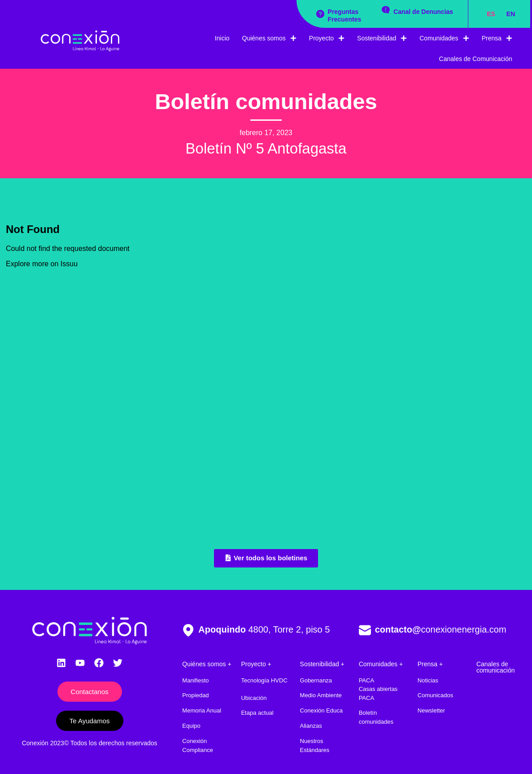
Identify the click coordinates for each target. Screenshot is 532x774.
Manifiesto (195, 680)
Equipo (191, 726)
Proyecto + (256, 664)
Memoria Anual (202, 710)
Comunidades (444, 38)
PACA (366, 680)
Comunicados (436, 695)
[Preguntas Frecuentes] (320, 14)
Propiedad (195, 695)
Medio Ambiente (321, 695)
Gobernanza (316, 680)
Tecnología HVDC (264, 680)
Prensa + (430, 664)
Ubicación (254, 698)
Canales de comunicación (496, 667)
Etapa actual (257, 713)
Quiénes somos (269, 38)
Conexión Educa (321, 710)
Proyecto (327, 38)
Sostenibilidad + (322, 664)
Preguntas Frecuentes (345, 15)
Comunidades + (381, 664)
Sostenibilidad (382, 38)
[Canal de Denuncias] (386, 10)
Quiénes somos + (207, 664)
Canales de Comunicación (476, 59)
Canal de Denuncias (423, 12)
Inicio (222, 38)
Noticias (428, 680)
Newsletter (431, 710)
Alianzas (311, 726)
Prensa (497, 38)
